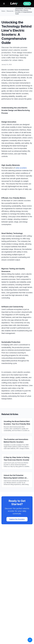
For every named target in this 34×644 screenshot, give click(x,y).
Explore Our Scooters (17, 519)
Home (3, 11)
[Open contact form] (30, 640)
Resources (10, 11)
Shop (27, 4)
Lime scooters (21, 168)
